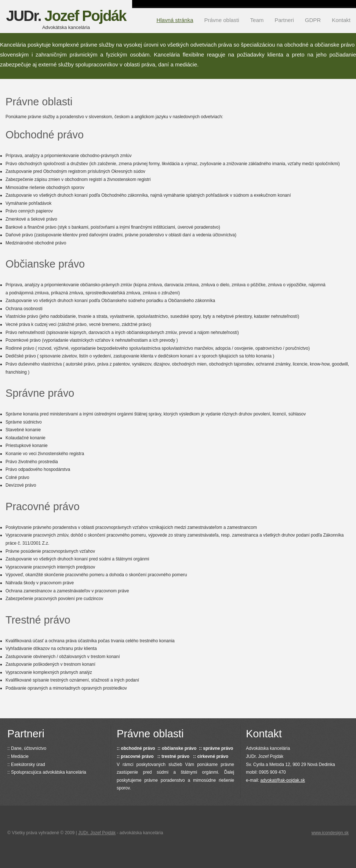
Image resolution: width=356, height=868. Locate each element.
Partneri (284, 20)
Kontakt (341, 20)
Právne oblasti (222, 20)
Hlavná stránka (175, 20)
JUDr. (66, 19)
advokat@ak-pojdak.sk (283, 780)
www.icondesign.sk (330, 833)
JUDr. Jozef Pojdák (97, 833)
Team (257, 20)
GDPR (313, 20)
